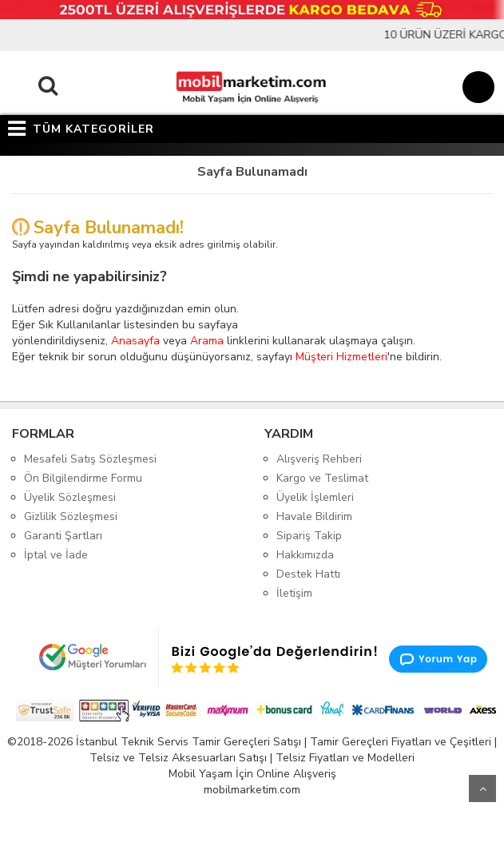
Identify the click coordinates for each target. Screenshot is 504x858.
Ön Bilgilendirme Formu (83, 478)
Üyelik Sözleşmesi (70, 497)
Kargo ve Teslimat (322, 478)
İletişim (294, 593)
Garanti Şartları (63, 536)
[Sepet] (476, 89)
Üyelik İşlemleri (315, 497)
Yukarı (482, 788)
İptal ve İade (56, 555)
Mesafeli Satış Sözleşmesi (90, 459)
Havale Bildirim (314, 516)
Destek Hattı (308, 574)
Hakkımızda (305, 555)
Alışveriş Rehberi (319, 459)
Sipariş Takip (309, 536)
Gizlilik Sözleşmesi (71, 516)
